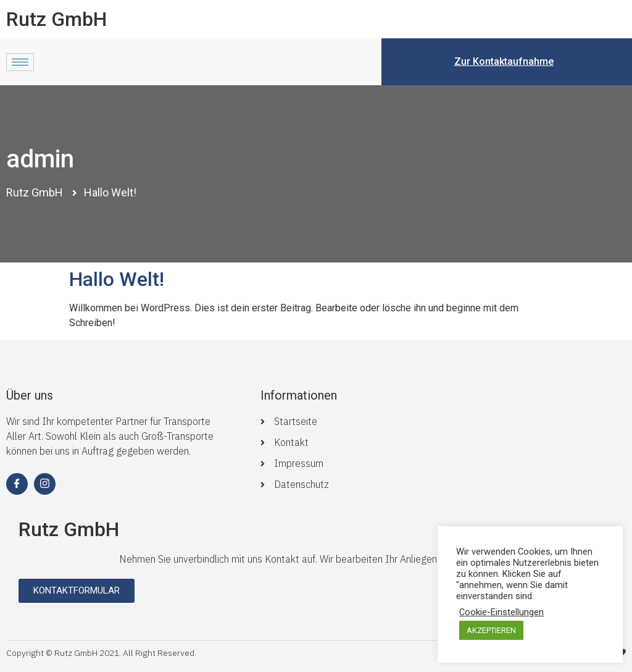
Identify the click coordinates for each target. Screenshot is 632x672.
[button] (77, 591)
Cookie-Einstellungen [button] (501, 612)
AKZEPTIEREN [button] (491, 630)
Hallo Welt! (117, 279)
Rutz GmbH (56, 19)
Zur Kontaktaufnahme (504, 61)
